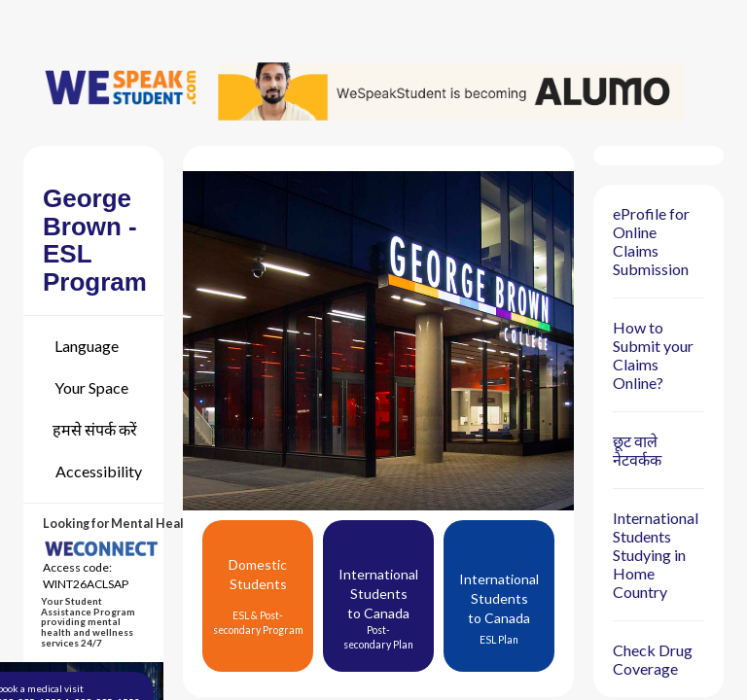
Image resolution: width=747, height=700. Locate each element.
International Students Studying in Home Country (656, 555)
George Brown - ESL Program (95, 240)
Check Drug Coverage (653, 659)
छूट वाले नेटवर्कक (637, 450)
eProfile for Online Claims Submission (651, 241)
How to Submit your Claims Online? (653, 355)
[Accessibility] (92, 471)
